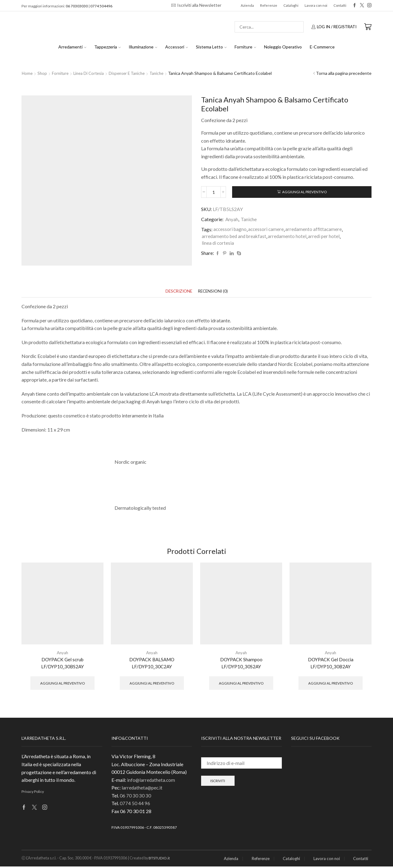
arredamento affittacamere (316, 230)
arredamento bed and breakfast (235, 237)
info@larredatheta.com (152, 781)
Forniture (245, 47)
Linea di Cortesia (92, 73)
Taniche (164, 73)
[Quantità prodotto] (214, 192)
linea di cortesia (218, 244)
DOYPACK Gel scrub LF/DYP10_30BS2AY (62, 663)
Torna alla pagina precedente (344, 73)
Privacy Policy (33, 793)
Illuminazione (143, 47)
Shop (43, 73)
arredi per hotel (327, 237)
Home (27, 73)
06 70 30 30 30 (135, 797)
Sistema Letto (211, 47)
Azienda (247, 5)
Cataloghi (291, 5)
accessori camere (268, 230)
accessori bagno (231, 230)
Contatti (340, 5)
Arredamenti (72, 47)
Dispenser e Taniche (132, 73)
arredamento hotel (290, 237)
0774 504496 (101, 6)
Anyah (232, 220)
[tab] (178, 292)
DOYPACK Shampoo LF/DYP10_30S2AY (241, 663)
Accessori (177, 47)
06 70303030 (77, 6)
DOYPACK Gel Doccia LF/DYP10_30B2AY (331, 663)
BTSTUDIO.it (160, 860)
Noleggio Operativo (283, 47)
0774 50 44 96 (135, 805)
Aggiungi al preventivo (304, 192)
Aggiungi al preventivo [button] (62, 684)
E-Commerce (322, 47)
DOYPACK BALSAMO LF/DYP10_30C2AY (152, 663)
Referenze (269, 5)
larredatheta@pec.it (143, 789)
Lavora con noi (316, 5)
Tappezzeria (107, 47)
